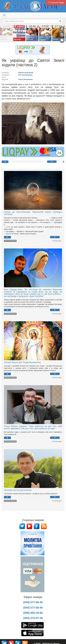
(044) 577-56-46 (33, 608)
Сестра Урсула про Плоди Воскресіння (22, 362)
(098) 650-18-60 (33, 613)
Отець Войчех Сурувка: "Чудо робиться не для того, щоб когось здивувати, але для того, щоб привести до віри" (33, 427)
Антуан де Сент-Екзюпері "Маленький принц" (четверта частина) (33, 213)
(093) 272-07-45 (33, 618)
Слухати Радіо (56, 3)
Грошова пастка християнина (18, 490)
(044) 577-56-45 (33, 602)
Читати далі (57, 241)
